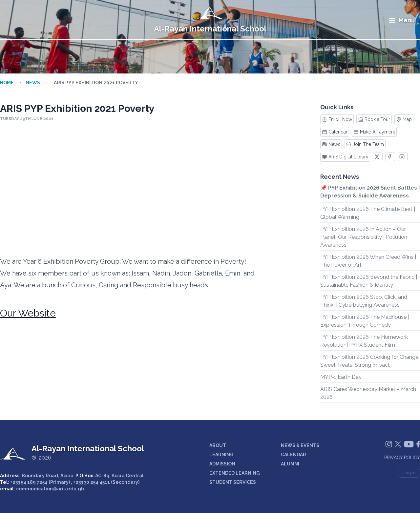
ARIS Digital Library (345, 157)
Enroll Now (337, 119)
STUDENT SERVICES (233, 482)
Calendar (335, 132)
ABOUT (218, 445)
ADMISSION (222, 464)
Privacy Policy (402, 458)
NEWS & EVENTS (300, 445)
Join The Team (365, 144)
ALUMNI (290, 464)
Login (409, 473)
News (33, 83)
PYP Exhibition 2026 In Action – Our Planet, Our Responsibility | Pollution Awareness (364, 237)
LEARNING (221, 455)
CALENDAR (294, 455)
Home (7, 83)
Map (404, 119)
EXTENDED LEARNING (235, 473)
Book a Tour (374, 119)
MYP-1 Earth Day (341, 377)
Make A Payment (374, 132)
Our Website (28, 313)
